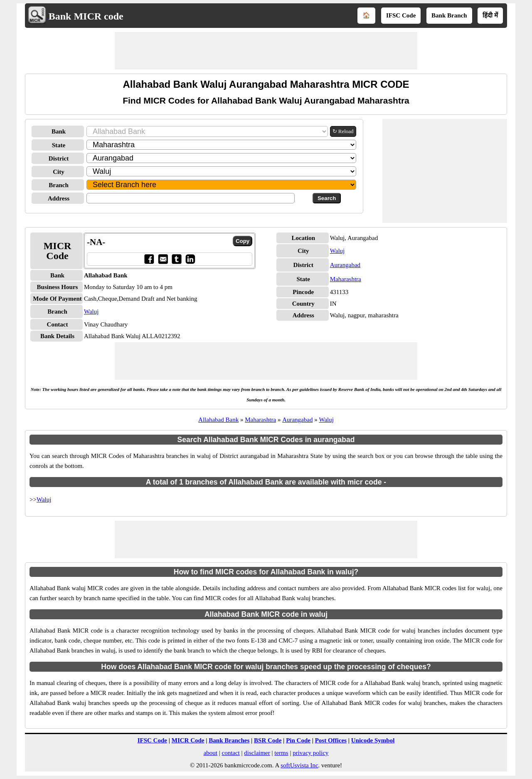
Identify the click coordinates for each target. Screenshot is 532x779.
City (59, 172)
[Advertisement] (266, 51)
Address (59, 198)
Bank (59, 131)
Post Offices (331, 740)
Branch (59, 185)
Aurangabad (345, 265)
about (211, 753)
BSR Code (268, 740)
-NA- (96, 242)
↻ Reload (343, 131)
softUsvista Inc (299, 765)
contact (230, 753)
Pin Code (298, 740)
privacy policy (310, 753)
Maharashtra (346, 279)
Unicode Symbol (373, 740)
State (59, 145)
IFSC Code (401, 15)
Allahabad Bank (218, 420)
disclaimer (257, 753)
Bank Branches (229, 740)
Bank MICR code (86, 16)
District (59, 158)
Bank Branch (449, 15)
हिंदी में (490, 15)
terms (281, 753)
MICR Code (188, 740)
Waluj (91, 312)
